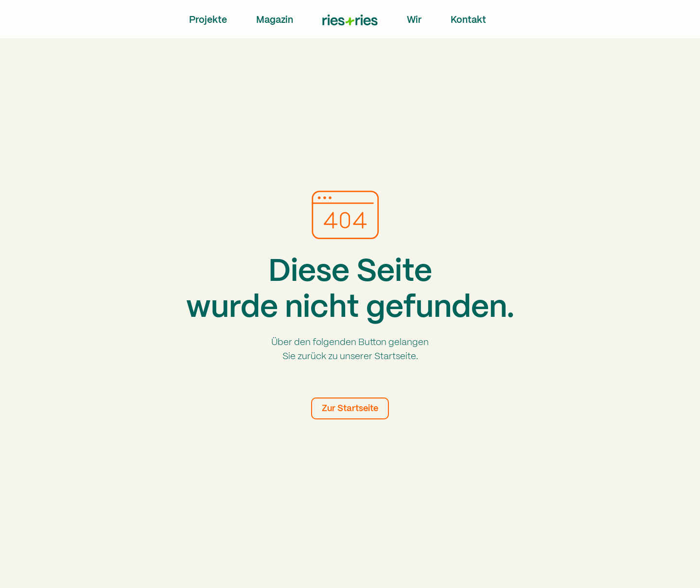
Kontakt (468, 20)
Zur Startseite (350, 409)
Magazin (275, 20)
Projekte (208, 20)
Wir (414, 20)
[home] (350, 20)
